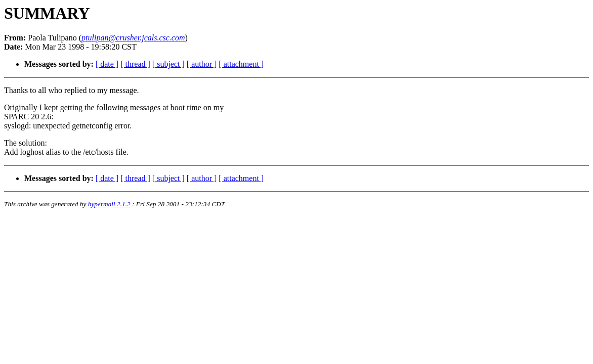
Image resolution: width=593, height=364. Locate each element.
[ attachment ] (241, 64)
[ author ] (202, 64)
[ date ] (107, 64)
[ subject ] (168, 64)
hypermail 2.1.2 (109, 204)
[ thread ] (135, 64)
